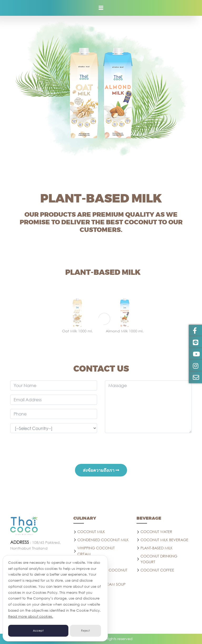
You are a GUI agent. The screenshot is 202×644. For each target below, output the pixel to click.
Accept (38, 631)
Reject (85, 631)
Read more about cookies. (31, 617)
